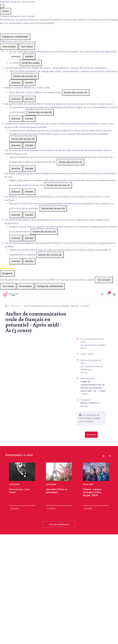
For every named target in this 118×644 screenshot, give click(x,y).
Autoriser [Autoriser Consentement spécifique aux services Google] (16, 145)
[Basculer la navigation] (114, 296)
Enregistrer (7, 273)
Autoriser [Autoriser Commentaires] (16, 119)
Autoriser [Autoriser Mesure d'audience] (16, 168)
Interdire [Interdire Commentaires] (29, 119)
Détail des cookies (31, 63)
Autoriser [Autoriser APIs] (16, 83)
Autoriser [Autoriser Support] (16, 238)
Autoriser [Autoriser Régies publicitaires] (16, 192)
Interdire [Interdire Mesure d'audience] (29, 168)
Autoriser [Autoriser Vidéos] (16, 261)
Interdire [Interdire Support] (29, 238)
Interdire (29, 56)
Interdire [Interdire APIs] (29, 83)
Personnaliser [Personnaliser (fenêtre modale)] (25, 286)
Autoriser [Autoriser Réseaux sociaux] (16, 215)
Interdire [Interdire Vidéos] (29, 261)
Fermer (6, 11)
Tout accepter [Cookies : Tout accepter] (9, 47)
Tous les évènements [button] (59, 524)
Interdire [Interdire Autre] (29, 99)
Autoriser (16, 56)
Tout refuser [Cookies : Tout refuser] (27, 47)
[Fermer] (2, 6)
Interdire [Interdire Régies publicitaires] (29, 192)
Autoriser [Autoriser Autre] (16, 99)
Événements (15, 306)
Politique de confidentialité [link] (15, 37)
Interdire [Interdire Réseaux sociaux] (29, 215)
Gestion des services (25, 76)
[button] (91, 435)
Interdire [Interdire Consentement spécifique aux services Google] (29, 145)
